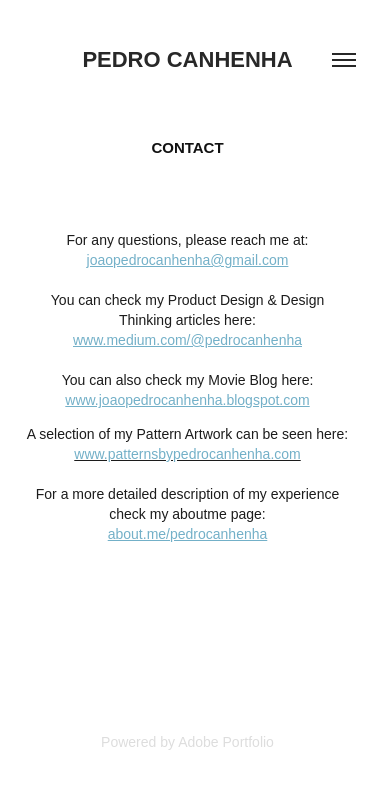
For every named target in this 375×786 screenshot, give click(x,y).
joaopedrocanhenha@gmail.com (188, 260)
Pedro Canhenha (187, 59)
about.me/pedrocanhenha (188, 534)
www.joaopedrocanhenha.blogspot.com (187, 400)
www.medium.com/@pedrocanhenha (187, 340)
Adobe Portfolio (226, 742)
